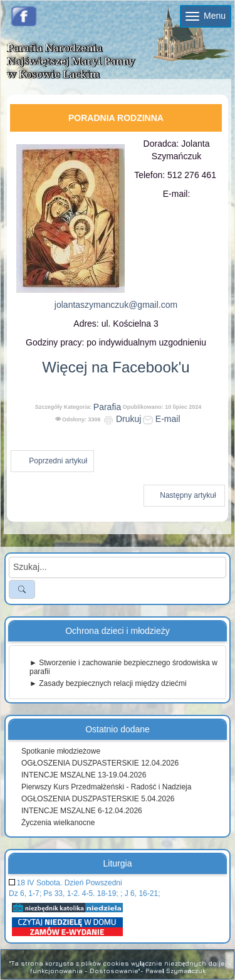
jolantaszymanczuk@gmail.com (116, 305)
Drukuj (122, 419)
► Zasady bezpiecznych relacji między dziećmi (108, 683)
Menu (206, 16)
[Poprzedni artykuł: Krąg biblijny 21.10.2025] (52, 461)
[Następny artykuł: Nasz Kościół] (184, 496)
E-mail (162, 419)
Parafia (107, 407)
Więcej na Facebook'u (116, 367)
